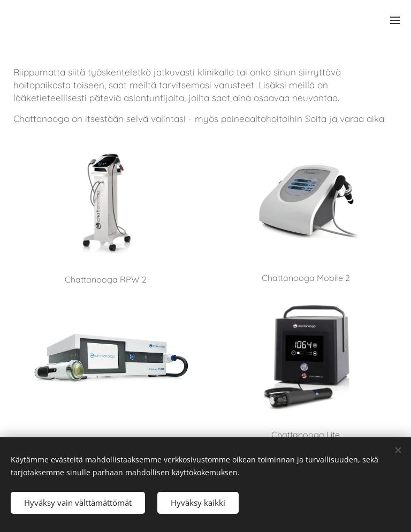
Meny (395, 20)
